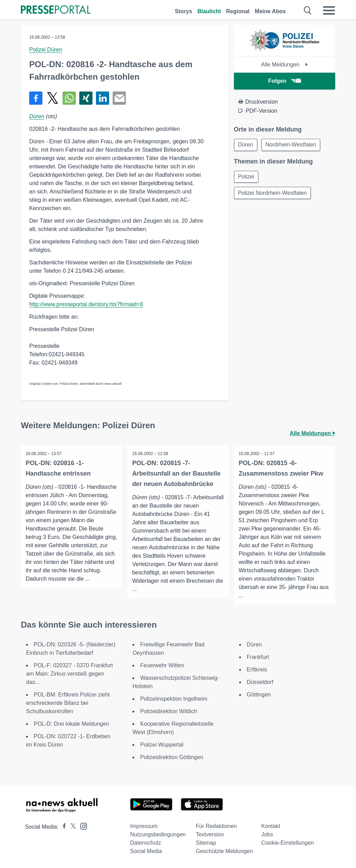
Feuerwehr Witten (162, 665)
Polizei (247, 177)
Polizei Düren (46, 50)
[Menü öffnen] (329, 10)
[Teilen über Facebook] (36, 98)
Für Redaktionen (216, 826)
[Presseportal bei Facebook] (62, 827)
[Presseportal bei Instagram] (82, 826)
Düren (37, 116)
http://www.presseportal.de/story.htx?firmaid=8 (86, 304)
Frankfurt (258, 657)
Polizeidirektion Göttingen (172, 757)
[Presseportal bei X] (71, 827)
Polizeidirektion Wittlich (169, 711)
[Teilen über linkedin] (103, 98)
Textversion (210, 834)
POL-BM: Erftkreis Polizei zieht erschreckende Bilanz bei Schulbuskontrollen (68, 703)
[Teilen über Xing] (86, 98)
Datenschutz (145, 843)
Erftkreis (257, 670)
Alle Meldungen (285, 65)
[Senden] (119, 98)
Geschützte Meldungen (224, 851)
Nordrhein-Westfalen (292, 145)
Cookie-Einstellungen (288, 843)
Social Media (146, 851)
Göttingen (259, 695)
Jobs (267, 834)
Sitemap (206, 843)
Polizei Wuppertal (162, 745)
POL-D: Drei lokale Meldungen (71, 724)
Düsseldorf (260, 682)
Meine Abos (270, 11)
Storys (184, 11)
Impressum (144, 826)
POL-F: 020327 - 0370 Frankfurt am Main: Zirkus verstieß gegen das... (70, 674)
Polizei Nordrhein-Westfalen (273, 194)
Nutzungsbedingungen (158, 834)
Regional (238, 11)
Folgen (285, 81)
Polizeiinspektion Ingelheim (174, 699)
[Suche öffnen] (308, 10)
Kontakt (271, 826)
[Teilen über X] (52, 98)
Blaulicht (209, 11)
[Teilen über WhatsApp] (69, 98)
